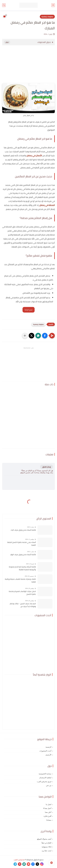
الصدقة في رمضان (47, 205)
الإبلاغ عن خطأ (47, 843)
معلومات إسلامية (47, 17)
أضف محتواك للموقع (44, 839)
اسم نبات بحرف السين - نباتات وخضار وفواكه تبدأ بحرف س (23, 605)
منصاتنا (49, 820)
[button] (45, 336)
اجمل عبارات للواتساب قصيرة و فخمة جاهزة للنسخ (22, 593)
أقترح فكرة (48, 816)
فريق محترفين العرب (44, 782)
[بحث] (4, 5)
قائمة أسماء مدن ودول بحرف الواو (23, 555)
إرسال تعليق (47, 467)
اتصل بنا (49, 804)
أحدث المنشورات (45, 751)
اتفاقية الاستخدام (45, 778)
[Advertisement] (28, 66)
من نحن (49, 785)
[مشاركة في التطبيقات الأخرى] (25, 336)
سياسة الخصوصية (45, 774)
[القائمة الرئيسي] (53, 5)
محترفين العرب (19, 860)
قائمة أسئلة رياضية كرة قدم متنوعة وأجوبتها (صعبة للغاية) (22, 568)
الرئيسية (48, 747)
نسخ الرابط (29, 310)
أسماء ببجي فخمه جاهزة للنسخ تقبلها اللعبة (22, 544)
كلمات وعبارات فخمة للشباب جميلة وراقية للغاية (20, 581)
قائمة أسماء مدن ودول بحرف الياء (23, 530)
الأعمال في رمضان (34, 156)
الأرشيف (48, 755)
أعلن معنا (48, 812)
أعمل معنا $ (47, 808)
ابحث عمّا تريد (47, 851)
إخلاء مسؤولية (47, 847)
